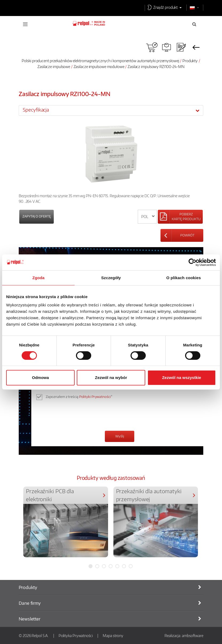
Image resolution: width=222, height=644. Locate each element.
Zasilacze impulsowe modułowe (99, 66)
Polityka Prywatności (76, 635)
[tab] (111, 110)
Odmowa (41, 378)
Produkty (190, 61)
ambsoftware (193, 635)
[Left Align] (180, 217)
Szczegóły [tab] (111, 278)
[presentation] (80, 416)
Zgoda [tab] (39, 278)
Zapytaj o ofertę (37, 216)
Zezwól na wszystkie (182, 378)
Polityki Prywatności (95, 397)
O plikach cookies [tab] (184, 278)
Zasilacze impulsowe (54, 66)
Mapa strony (113, 635)
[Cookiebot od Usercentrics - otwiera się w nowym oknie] (192, 262)
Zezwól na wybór (111, 378)
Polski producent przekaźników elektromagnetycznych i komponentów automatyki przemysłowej (100, 61)
